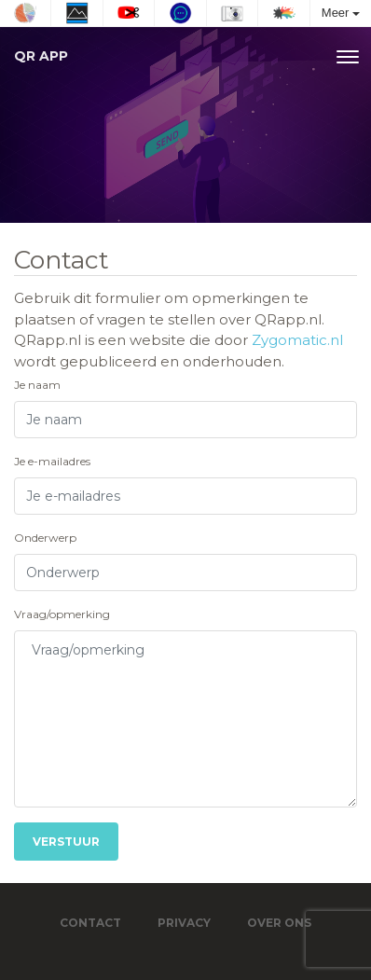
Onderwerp (45, 538)
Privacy (184, 923)
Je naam (37, 385)
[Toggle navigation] (348, 57)
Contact (90, 923)
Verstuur (66, 842)
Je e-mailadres (52, 461)
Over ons (279, 923)
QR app (41, 56)
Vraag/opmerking (62, 614)
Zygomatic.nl (297, 340)
